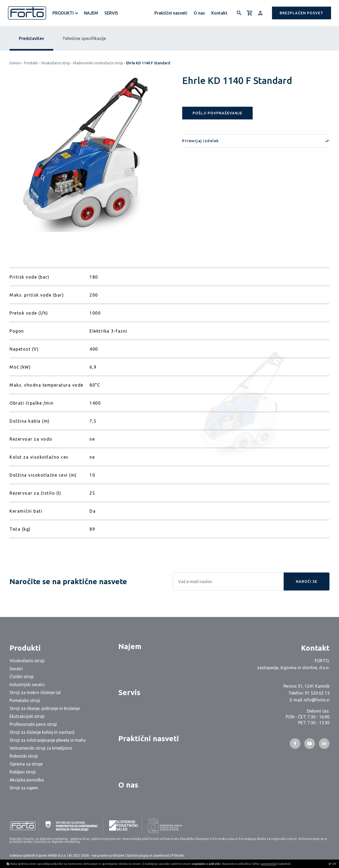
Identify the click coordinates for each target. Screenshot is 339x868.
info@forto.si (317, 700)
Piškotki (178, 855)
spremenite (269, 864)
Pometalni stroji (25, 700)
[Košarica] (250, 13)
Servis (111, 13)
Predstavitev (31, 38)
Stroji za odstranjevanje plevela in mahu (48, 740)
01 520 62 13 (317, 693)
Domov (15, 63)
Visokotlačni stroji (55, 63)
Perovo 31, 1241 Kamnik (306, 686)
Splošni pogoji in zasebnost (148, 855)
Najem (91, 13)
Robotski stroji (24, 756)
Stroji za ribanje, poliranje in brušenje (45, 708)
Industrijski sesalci (27, 684)
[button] (302, 13)
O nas (199, 13)
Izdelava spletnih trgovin (28, 855)
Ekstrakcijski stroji (27, 716)
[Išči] (239, 13)
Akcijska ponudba (27, 780)
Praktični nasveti (171, 13)
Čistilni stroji (22, 677)
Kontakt (219, 13)
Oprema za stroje (26, 764)
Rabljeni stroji (23, 772)
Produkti (63, 13)
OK (332, 864)
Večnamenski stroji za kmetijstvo (41, 748)
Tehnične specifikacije (84, 38)
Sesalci (16, 669)
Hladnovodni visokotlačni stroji (98, 63)
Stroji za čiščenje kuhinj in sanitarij (42, 732)
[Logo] (27, 13)
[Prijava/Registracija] (260, 13)
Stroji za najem (24, 788)
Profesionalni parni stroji (33, 724)
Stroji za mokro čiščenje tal (35, 692)
